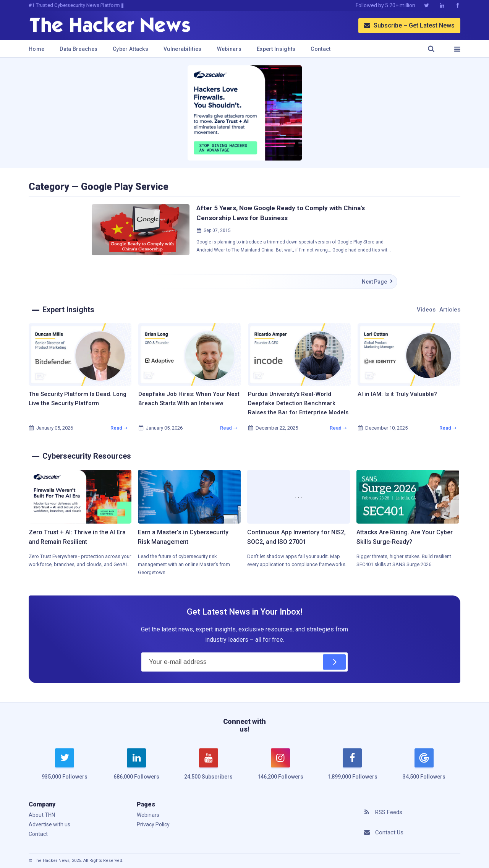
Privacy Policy (153, 824)
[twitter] (65, 769)
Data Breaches (79, 49)
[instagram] (280, 769)
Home (36, 49)
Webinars (229, 49)
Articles (450, 310)
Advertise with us (49, 824)
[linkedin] (136, 769)
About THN (42, 815)
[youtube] (209, 769)
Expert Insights (276, 49)
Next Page (377, 282)
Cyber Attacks (130, 49)
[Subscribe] (334, 662)
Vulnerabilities (183, 49)
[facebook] (352, 769)
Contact (321, 49)
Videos (426, 310)
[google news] (424, 765)
